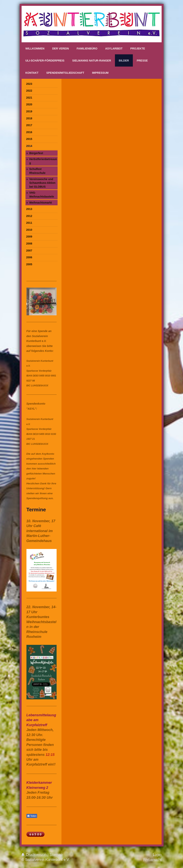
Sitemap (56, 855)
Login (157, 855)
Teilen (32, 816)
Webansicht (152, 860)
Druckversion (35, 855)
